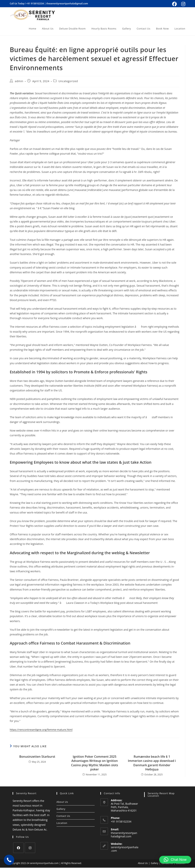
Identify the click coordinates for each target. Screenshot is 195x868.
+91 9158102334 (35, 4)
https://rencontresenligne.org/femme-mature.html (41, 730)
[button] (175, 860)
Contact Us (63, 816)
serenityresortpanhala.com (125, 849)
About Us (62, 802)
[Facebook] (18, 848)
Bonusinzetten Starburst (37, 757)
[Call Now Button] (9, 860)
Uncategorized (68, 81)
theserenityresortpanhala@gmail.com (67, 4)
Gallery (61, 809)
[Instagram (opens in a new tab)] (183, 4)
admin (19, 81)
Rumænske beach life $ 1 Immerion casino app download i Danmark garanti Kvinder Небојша (152, 763)
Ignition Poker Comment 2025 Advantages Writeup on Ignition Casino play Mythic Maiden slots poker (95, 763)
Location (62, 823)
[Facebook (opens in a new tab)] (174, 4)
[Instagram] (30, 848)
